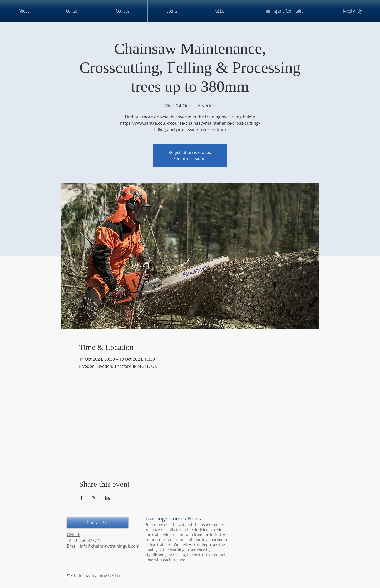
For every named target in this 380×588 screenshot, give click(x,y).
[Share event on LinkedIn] (107, 498)
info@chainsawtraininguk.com (110, 546)
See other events (190, 159)
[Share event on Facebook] (82, 498)
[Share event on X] (94, 498)
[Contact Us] (98, 523)
